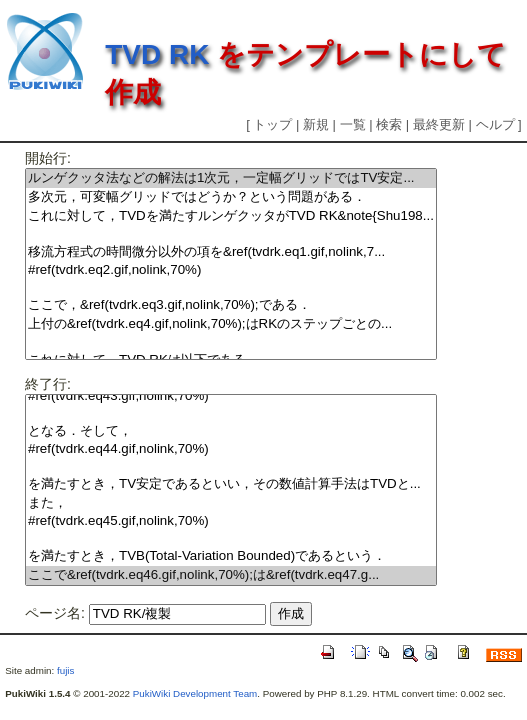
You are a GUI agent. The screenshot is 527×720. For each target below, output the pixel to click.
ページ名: (55, 613)
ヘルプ (495, 124)
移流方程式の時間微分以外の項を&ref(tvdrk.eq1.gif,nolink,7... (231, 252)
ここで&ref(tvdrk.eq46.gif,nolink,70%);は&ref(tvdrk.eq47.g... (231, 575)
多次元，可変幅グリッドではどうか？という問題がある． (231, 197)
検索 (389, 124)
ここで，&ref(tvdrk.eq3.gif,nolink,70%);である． (231, 305)
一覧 (353, 124)
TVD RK (157, 54)
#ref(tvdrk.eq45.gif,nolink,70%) (231, 521)
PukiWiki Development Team (195, 693)
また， (231, 503)
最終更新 (439, 124)
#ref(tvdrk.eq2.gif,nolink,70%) (231, 270)
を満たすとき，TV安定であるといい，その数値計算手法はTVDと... (231, 484)
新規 (316, 124)
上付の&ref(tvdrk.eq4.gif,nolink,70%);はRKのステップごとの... (231, 324)
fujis (65, 670)
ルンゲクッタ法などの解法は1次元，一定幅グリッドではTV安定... (231, 178)
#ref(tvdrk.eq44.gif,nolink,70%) (231, 449)
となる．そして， (231, 431)
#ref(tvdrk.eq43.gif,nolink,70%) (231, 396)
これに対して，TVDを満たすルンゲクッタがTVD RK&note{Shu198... (231, 216)
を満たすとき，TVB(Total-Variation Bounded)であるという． (231, 556)
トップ (272, 124)
